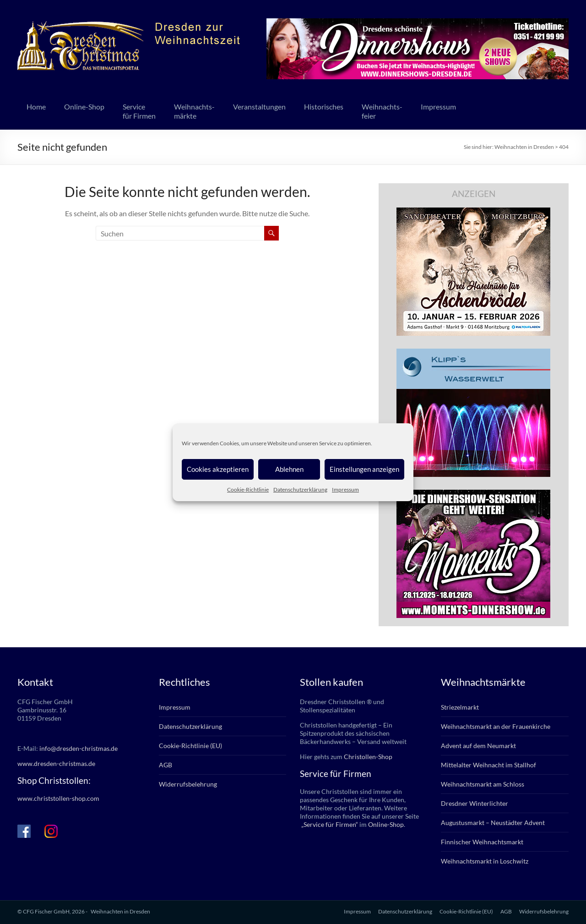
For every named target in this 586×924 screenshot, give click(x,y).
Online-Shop (84, 107)
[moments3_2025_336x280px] (473, 494)
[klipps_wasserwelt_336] (473, 353)
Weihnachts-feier (382, 111)
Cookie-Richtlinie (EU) (190, 746)
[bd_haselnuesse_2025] (473, 212)
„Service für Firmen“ (329, 824)
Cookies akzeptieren (218, 469)
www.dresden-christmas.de (56, 763)
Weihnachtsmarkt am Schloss (483, 784)
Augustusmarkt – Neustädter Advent (493, 823)
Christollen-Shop (368, 757)
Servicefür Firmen (139, 111)
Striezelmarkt (460, 707)
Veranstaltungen (259, 107)
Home (36, 107)
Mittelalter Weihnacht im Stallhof (488, 765)
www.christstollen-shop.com (58, 798)
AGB (165, 765)
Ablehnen (289, 469)
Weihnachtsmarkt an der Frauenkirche (496, 726)
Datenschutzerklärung (300, 489)
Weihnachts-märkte (194, 111)
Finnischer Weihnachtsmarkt (482, 842)
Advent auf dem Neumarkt (478, 746)
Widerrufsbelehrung (188, 784)
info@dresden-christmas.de (79, 748)
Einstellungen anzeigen (364, 469)
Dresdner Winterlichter (475, 803)
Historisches (324, 107)
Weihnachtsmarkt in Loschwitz (485, 861)
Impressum (345, 489)
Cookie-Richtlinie (248, 489)
